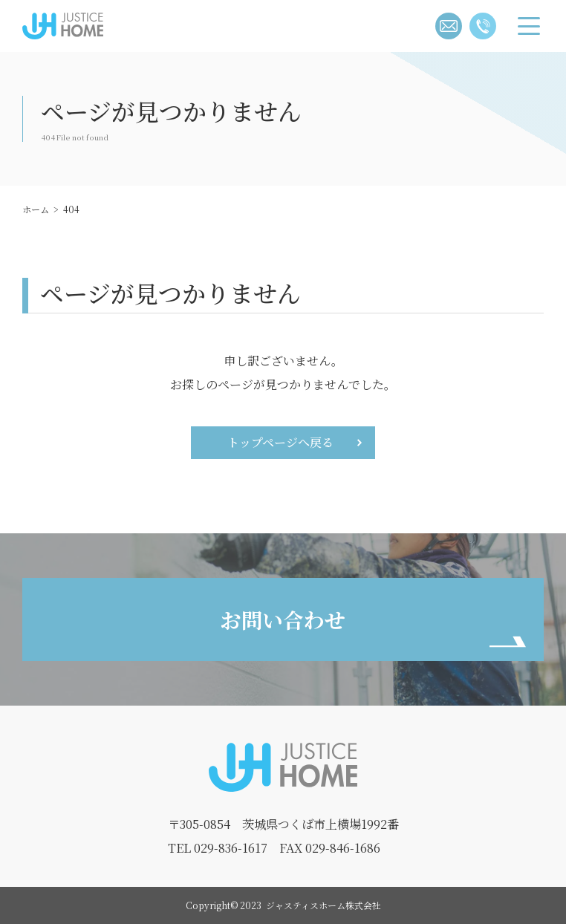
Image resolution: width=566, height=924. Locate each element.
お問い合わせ (283, 619)
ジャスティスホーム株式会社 (58, 39)
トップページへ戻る (280, 442)
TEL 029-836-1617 (218, 848)
